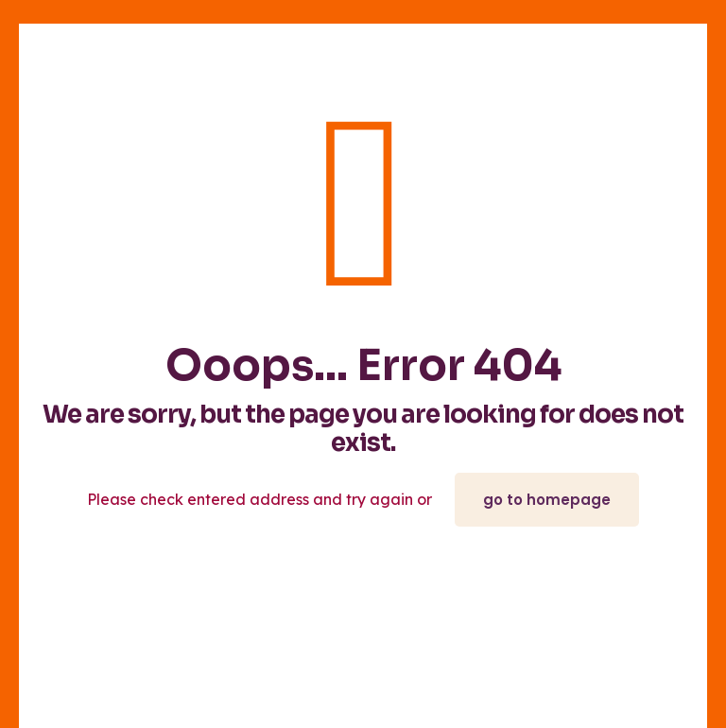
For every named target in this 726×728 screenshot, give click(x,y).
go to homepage (547, 500)
